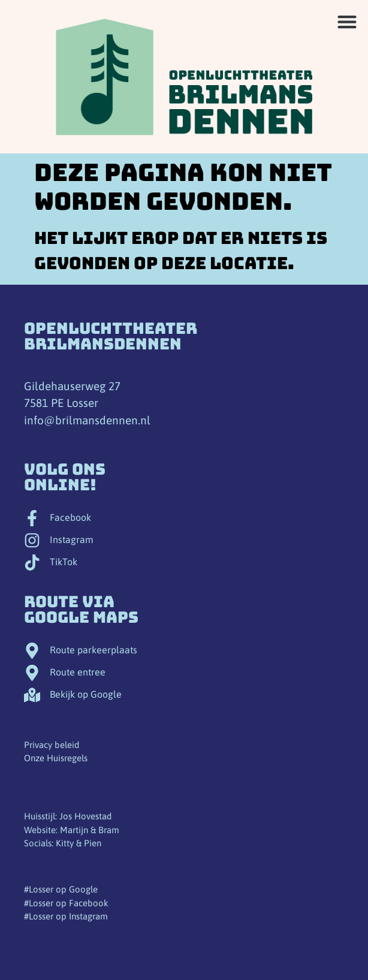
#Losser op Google (61, 889)
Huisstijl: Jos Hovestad (68, 816)
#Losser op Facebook (66, 903)
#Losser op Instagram (66, 916)
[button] (347, 21)
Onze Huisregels (56, 758)
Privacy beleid (52, 745)
